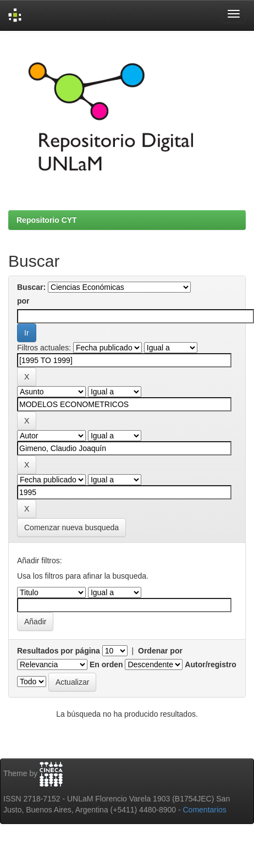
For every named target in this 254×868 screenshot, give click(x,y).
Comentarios (205, 810)
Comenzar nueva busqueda (71, 528)
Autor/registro (210, 664)
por (23, 301)
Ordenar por (160, 651)
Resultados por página (59, 651)
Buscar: (31, 287)
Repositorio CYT (47, 220)
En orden (106, 664)
